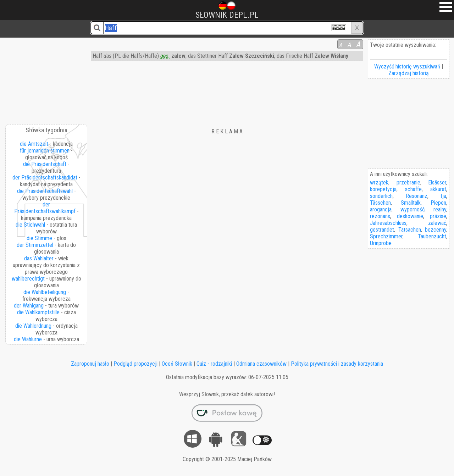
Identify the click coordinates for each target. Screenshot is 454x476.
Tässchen (380, 203)
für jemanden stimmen (45, 151)
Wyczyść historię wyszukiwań (407, 67)
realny (440, 209)
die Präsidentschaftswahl (45, 191)
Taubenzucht (432, 236)
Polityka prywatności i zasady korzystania (337, 364)
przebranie (408, 182)
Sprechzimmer (386, 236)
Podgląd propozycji (135, 364)
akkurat (438, 189)
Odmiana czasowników (261, 364)
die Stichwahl (30, 225)
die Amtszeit (34, 144)
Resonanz (417, 196)
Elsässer (437, 182)
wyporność (413, 209)
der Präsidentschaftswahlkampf (45, 208)
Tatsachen (410, 230)
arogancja (381, 209)
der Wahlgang (29, 306)
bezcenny (436, 230)
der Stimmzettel (35, 245)
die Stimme (39, 238)
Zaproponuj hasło (90, 364)
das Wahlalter (39, 258)
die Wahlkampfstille (38, 312)
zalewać (437, 223)
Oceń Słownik (177, 364)
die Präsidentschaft (45, 164)
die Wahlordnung (33, 326)
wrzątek (379, 182)
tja (443, 196)
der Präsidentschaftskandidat (45, 178)
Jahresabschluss (388, 223)
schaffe (413, 189)
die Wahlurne (28, 339)
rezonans (380, 216)
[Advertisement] (47, 78)
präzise (438, 216)
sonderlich (381, 196)
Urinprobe (381, 243)
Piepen (438, 203)
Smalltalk (411, 203)
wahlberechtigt (28, 279)
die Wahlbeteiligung (45, 292)
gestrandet (382, 230)
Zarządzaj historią (409, 73)
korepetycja (383, 189)
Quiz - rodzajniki (214, 364)
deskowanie (410, 216)
